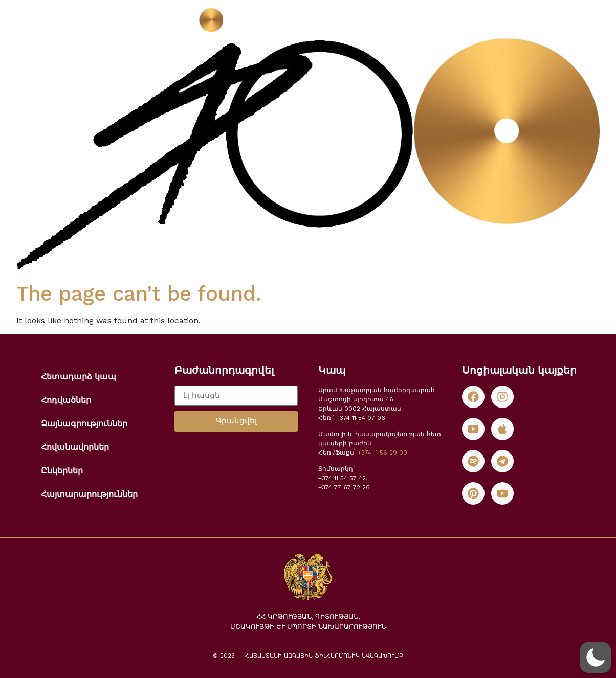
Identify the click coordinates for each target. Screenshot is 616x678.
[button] (596, 658)
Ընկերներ (62, 471)
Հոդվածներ (66, 400)
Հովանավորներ (75, 447)
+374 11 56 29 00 (382, 453)
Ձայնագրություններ (84, 424)
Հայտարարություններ (89, 494)
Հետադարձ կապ (79, 377)
